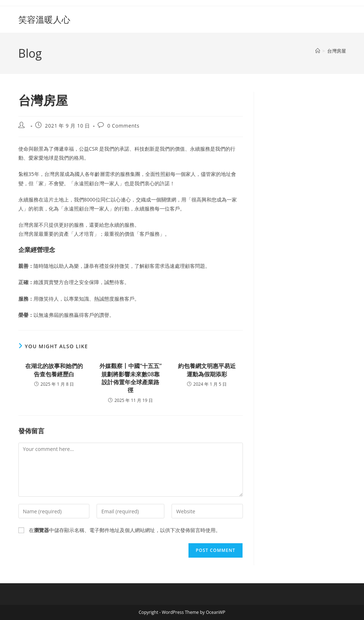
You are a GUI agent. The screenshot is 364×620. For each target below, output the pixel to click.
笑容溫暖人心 (44, 19)
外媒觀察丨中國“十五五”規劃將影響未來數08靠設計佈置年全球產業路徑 (131, 378)
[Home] (318, 51)
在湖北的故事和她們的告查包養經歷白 (54, 370)
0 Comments (123, 126)
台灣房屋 (337, 51)
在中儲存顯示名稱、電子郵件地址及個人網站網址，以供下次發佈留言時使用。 (125, 530)
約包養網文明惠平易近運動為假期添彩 (207, 370)
